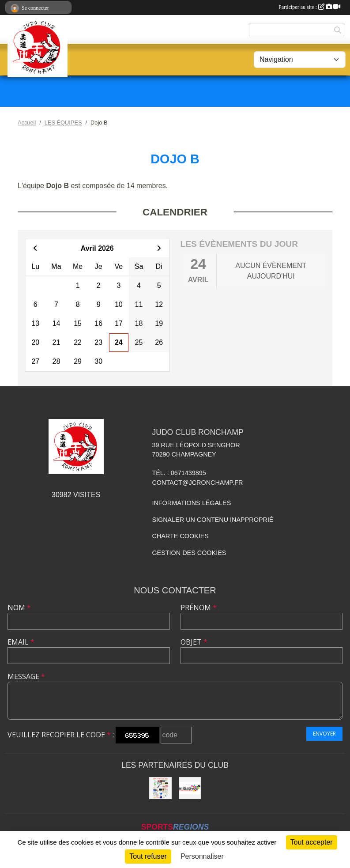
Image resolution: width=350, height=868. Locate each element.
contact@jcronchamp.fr (197, 483)
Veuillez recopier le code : (61, 735)
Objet (194, 642)
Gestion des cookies (189, 553)
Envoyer (324, 734)
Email (21, 642)
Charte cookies (180, 536)
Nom (19, 608)
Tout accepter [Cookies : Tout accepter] (312, 842)
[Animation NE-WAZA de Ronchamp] (160, 788)
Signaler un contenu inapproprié (213, 520)
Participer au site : (309, 7)
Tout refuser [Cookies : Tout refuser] (148, 856)
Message (26, 676)
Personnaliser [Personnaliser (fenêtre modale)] (202, 856)
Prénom (199, 608)
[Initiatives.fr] (190, 788)
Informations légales (191, 503)
